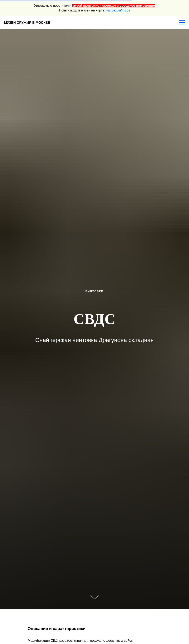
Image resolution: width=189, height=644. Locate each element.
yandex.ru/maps (118, 10)
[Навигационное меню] (182, 23)
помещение (146, 6)
